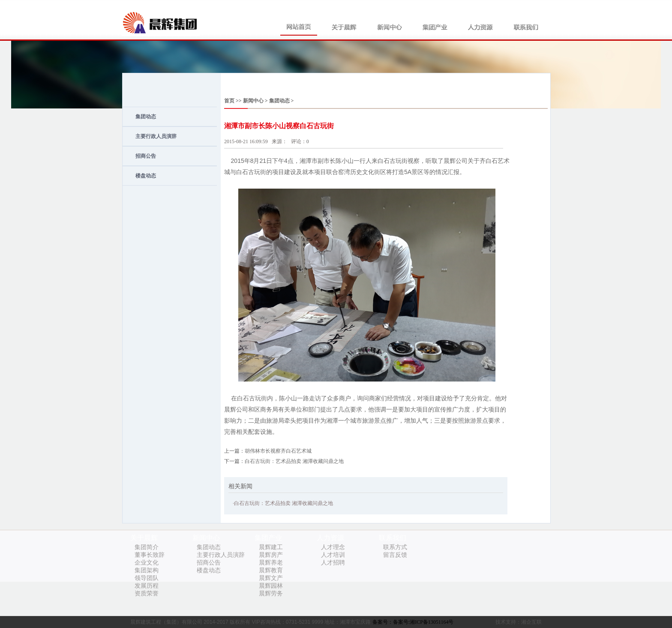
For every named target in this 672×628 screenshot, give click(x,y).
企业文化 (147, 563)
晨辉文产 (271, 578)
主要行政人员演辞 (156, 136)
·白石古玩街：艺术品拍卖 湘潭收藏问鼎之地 (283, 503)
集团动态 (146, 117)
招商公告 (146, 156)
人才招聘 (333, 563)
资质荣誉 (147, 593)
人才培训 (333, 555)
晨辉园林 (271, 586)
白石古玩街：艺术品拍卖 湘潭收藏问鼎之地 (294, 461)
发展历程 (147, 586)
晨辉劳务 (271, 593)
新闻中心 (253, 101)
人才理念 (333, 547)
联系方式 (395, 547)
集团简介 (147, 547)
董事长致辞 (150, 555)
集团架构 (147, 570)
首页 (229, 101)
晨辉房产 (271, 555)
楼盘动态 (146, 176)
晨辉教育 (271, 570)
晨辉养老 (271, 563)
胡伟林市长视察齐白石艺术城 (278, 451)
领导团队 (147, 578)
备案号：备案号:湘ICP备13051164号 (413, 622)
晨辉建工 (271, 547)
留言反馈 (395, 555)
